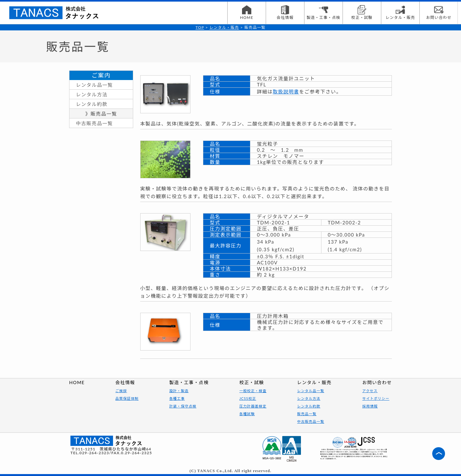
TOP (200, 27)
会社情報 (285, 13)
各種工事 (177, 398)
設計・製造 (179, 391)
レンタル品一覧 (94, 85)
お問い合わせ (439, 13)
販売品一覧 (307, 414)
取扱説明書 (286, 92)
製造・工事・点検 (324, 13)
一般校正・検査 (253, 391)
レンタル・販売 (400, 13)
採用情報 (370, 406)
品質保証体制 (127, 398)
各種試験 (247, 414)
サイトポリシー (376, 398)
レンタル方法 (92, 94)
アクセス (370, 391)
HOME (247, 13)
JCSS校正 (248, 398)
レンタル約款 (92, 104)
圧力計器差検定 (253, 406)
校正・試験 (362, 13)
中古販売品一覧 (94, 123)
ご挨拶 (121, 391)
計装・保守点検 (183, 406)
